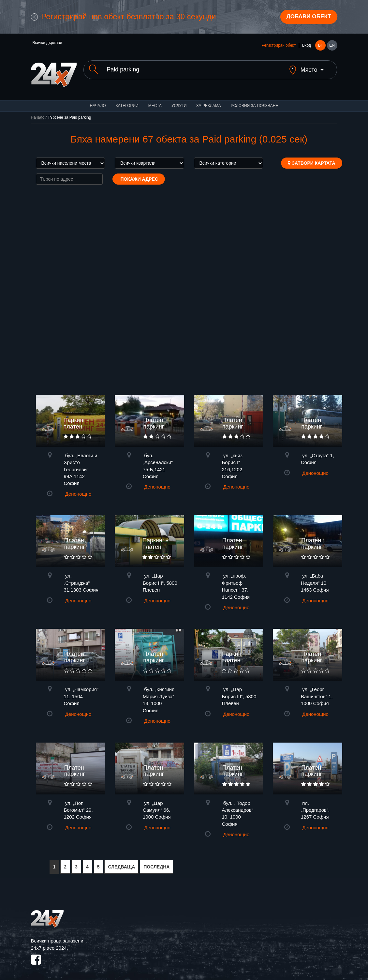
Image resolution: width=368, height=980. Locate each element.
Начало (98, 101)
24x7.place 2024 (49, 943)
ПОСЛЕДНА (156, 862)
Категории (127, 101)
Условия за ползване (255, 101)
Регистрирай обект (279, 46)
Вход (307, 46)
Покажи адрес (139, 174)
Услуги (179, 101)
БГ (320, 46)
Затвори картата (311, 158)
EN (332, 46)
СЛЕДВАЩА (121, 862)
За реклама (208, 101)
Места (155, 101)
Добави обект (307, 17)
